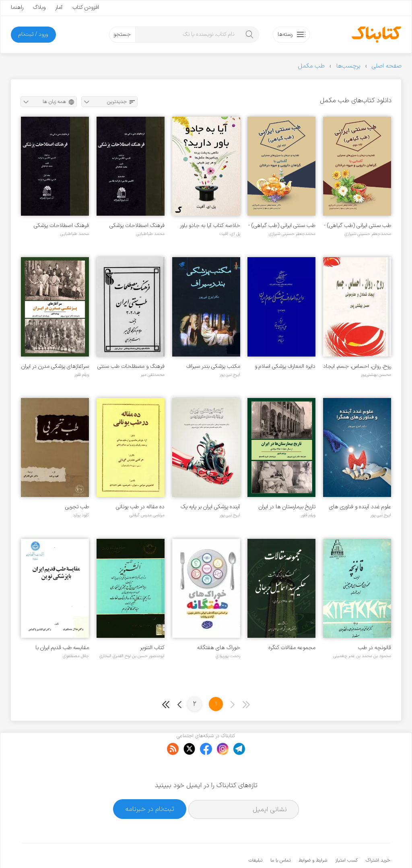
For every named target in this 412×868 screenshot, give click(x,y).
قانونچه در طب (375, 648)
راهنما (17, 7)
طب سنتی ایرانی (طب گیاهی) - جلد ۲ (357, 226)
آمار (59, 7)
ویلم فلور (82, 375)
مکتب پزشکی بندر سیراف (213, 366)
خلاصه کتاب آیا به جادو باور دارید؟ (210, 226)
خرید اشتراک (378, 836)
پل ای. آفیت (230, 234)
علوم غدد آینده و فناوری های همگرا (360, 507)
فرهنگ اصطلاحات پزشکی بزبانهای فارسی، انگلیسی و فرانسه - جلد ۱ (61, 226)
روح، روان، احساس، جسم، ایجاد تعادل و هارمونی (357, 366)
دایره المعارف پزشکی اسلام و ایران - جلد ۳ (285, 366)
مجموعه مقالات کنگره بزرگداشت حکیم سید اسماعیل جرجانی (283, 648)
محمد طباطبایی (150, 234)
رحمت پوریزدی (228, 656)
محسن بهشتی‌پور (376, 375)
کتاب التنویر (152, 648)
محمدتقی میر (153, 375)
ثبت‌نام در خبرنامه (150, 784)
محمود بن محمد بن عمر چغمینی (362, 656)
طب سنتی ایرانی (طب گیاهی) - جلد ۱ (282, 226)
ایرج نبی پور (230, 375)
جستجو (122, 34)
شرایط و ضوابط (313, 836)
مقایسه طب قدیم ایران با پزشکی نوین (62, 648)
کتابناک (347, 848)
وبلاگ (39, 7)
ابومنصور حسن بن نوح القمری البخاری (132, 656)
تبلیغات (255, 836)
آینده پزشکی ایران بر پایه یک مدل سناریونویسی (210, 507)
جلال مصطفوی (76, 656)
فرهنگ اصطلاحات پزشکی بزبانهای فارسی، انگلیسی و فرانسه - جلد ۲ (137, 226)
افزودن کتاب (86, 7)
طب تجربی (77, 507)
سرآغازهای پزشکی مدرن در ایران (55, 366)
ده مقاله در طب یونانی (140, 507)
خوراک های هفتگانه (219, 648)
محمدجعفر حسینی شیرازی (368, 234)
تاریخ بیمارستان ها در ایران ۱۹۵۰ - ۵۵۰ (287, 507)
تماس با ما (280, 836)
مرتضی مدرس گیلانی (147, 515)
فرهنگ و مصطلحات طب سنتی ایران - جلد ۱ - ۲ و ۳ (131, 366)
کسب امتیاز (346, 836)
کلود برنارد (81, 515)
